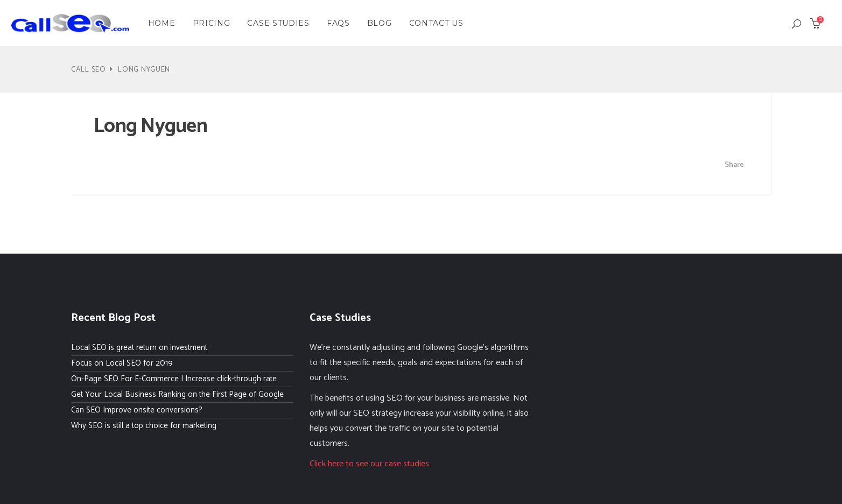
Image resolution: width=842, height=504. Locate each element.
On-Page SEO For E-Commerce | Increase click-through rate (174, 379)
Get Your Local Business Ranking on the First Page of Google (177, 394)
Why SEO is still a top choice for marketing (144, 426)
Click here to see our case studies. (370, 464)
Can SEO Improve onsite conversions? (137, 410)
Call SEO (89, 70)
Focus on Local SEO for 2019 (122, 363)
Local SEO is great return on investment (139, 348)
